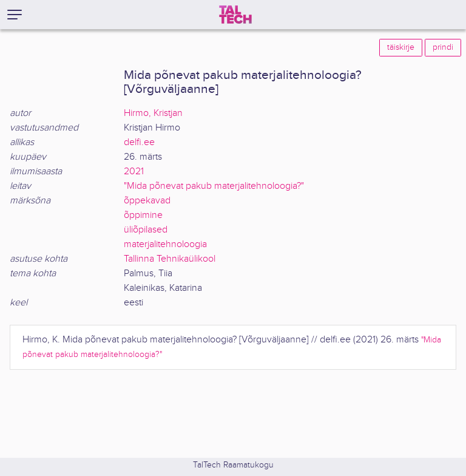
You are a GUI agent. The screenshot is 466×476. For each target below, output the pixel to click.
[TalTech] (235, 15)
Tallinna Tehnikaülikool (170, 259)
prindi (443, 47)
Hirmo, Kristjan (153, 113)
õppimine (143, 215)
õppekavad (147, 201)
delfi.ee (139, 142)
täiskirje (401, 47)
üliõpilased (146, 230)
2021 (134, 172)
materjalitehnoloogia (165, 244)
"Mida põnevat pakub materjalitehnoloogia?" (214, 186)
